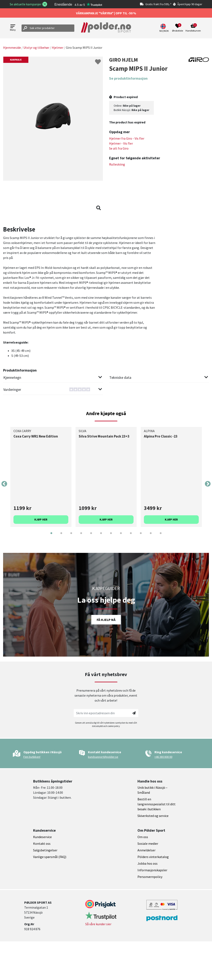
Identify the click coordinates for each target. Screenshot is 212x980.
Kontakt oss (42, 843)
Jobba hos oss (148, 863)
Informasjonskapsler (152, 870)
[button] (165, 28)
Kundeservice (42, 837)
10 (141, 536)
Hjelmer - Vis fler (121, 143)
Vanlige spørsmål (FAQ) (50, 857)
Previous (4, 484)
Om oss (143, 837)
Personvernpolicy (150, 877)
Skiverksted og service (153, 816)
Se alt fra (119, 148)
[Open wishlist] (178, 28)
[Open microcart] (193, 28)
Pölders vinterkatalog (153, 857)
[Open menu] (13, 28)
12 (161, 536)
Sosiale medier (148, 843)
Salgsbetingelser (45, 850)
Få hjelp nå (106, 620)
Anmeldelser (146, 850)
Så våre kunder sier (98, 924)
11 (151, 536)
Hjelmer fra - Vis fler (127, 138)
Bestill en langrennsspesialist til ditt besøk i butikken (157, 804)
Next (208, 484)
